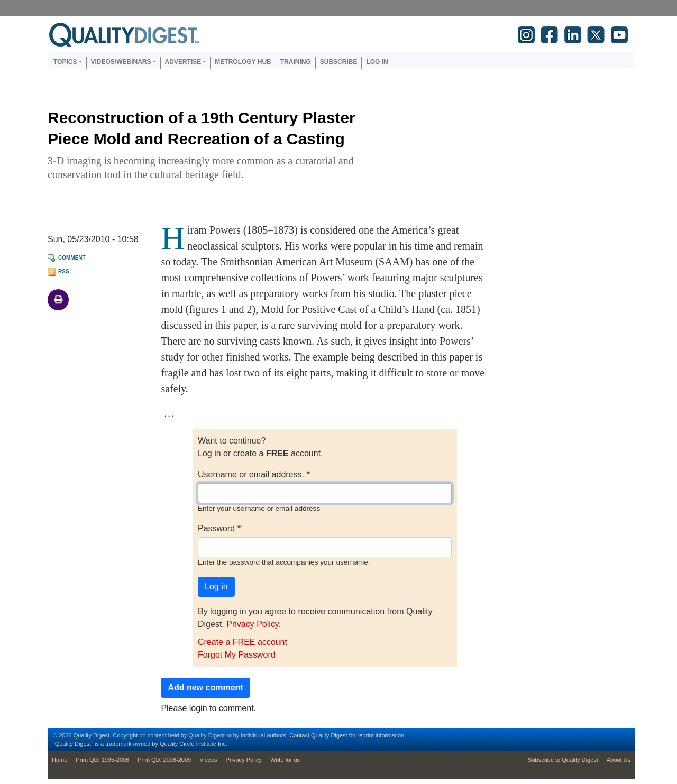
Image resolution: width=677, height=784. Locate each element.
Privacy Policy (252, 624)
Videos (208, 760)
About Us (619, 760)
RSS (64, 271)
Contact (299, 735)
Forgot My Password (237, 655)
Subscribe (339, 62)
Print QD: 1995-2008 (102, 760)
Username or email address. (251, 474)
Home (60, 760)
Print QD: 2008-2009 (164, 760)
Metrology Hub (243, 62)
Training (296, 62)
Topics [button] (65, 62)
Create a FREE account (243, 642)
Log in (377, 62)
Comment (72, 258)
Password (216, 528)
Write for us (285, 760)
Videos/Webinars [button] (121, 62)
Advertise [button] (183, 62)
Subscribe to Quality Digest (563, 760)
